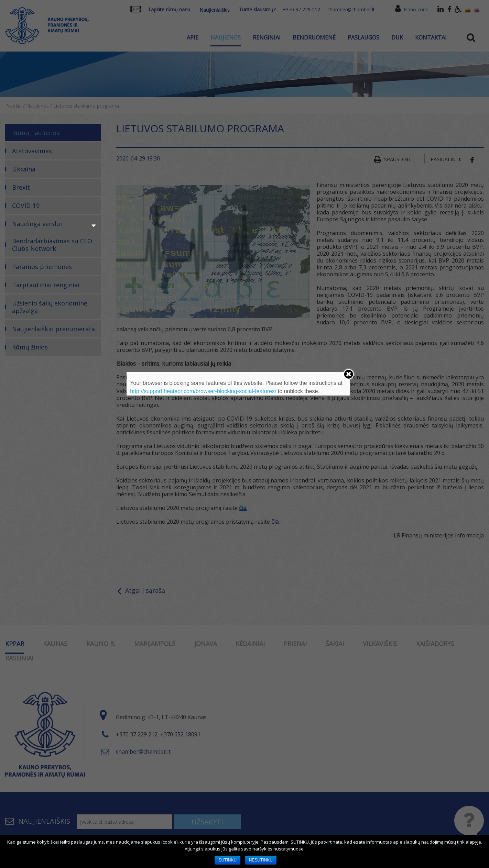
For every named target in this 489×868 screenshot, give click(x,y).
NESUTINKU (261, 860)
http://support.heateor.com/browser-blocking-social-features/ (203, 391)
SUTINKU (227, 860)
